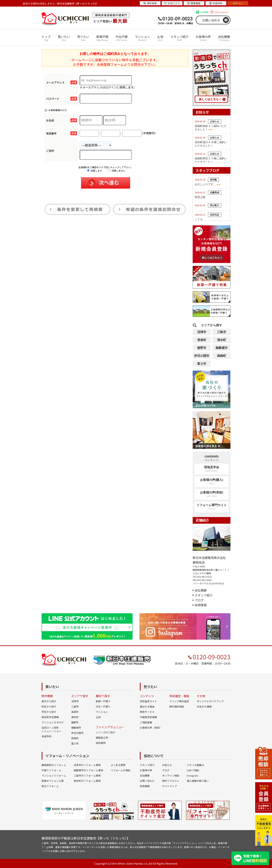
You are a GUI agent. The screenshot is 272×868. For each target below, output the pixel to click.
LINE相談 (204, 12)
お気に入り (172, 3)
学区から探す (49, 712)
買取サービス (147, 712)
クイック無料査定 (179, 701)
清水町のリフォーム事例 (87, 781)
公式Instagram (221, 12)
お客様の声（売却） (151, 728)
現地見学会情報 (50, 717)
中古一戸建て (103, 706)
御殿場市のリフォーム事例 (88, 770)
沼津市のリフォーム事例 (87, 765)
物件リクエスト (171, 781)
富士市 (202, 364)
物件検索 (150, 3)
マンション (142, 38)
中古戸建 (122, 38)
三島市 (222, 332)
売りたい (83, 38)
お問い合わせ (211, 20)
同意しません (117, 171)
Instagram (192, 776)
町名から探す (49, 706)
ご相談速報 (146, 722)
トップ (46, 38)
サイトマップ (169, 786)
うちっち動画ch (195, 765)
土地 (160, 38)
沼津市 (202, 332)
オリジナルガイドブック (210, 701)
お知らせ (167, 765)
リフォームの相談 (121, 770)
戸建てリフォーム (51, 770)
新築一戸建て (103, 701)
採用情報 (201, 605)
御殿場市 (222, 348)
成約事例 (101, 743)
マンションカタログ (53, 722)
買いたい (64, 38)
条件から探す (49, 701)
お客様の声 (203, 38)
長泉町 (202, 340)
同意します (95, 171)
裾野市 (202, 348)
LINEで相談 (193, 770)
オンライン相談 (171, 776)
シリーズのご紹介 (105, 732)
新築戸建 (102, 38)
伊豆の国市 (202, 356)
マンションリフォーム (54, 776)
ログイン (238, 3)
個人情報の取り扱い (198, 781)
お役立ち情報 (204, 706)
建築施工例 (102, 738)
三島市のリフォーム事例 (87, 776)
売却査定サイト (148, 701)
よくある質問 (118, 765)
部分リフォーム (50, 786)
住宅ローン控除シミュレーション (51, 729)
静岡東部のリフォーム (54, 765)
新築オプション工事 (53, 781)
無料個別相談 (177, 706)
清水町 (222, 340)
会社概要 (224, 38)
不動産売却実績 (148, 717)
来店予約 (46, 736)
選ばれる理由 (147, 706)
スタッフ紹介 (179, 38)
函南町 (222, 356)
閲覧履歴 (194, 3)
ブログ (199, 600)
